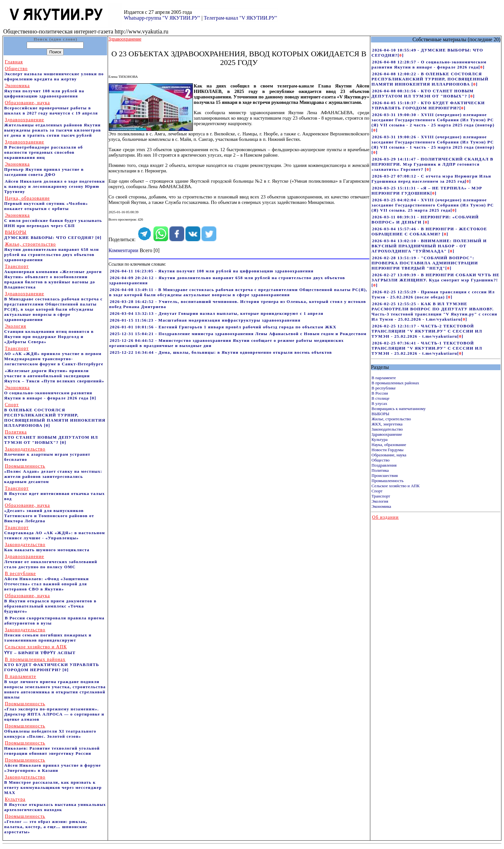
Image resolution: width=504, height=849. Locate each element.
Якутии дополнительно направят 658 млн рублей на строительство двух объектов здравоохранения (52, 252)
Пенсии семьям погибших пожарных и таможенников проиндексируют (48, 635)
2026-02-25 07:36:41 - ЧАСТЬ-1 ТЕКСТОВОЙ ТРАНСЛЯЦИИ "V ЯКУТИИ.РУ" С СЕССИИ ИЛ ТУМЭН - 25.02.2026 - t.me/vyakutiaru (427, 348)
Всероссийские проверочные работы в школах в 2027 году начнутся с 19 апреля (51, 108)
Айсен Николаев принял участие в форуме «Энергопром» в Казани (53, 765)
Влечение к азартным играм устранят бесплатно (47, 454)
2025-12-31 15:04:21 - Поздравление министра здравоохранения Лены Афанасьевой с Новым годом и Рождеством (238, 334)
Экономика (381, 506)
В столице (381, 398)
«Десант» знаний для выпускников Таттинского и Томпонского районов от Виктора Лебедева (49, 513)
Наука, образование (389, 445)
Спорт (377, 491)
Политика (380, 470)
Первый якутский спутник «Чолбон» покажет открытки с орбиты (46, 203)
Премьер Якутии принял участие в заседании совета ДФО (44, 169)
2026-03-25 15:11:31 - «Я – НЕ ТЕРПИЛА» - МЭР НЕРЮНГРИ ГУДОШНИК (427, 191)
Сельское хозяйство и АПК (396, 486)
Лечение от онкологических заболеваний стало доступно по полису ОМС (51, 562)
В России (380, 393)
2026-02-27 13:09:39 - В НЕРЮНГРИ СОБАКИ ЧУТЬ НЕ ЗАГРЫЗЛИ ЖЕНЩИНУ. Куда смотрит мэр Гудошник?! (436, 277)
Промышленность (388, 481)
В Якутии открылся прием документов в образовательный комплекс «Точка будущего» (50, 603)
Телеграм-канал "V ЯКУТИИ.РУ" (240, 18)
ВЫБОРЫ (380, 414)
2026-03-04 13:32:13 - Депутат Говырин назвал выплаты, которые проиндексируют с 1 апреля (217, 313)
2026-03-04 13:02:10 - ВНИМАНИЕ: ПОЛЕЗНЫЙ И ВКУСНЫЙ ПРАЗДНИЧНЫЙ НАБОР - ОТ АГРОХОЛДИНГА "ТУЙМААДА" (429, 246)
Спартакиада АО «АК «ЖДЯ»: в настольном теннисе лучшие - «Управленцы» (55, 533)
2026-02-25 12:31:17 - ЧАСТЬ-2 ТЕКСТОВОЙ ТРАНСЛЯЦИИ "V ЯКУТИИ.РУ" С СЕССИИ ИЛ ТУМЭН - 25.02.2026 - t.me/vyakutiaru (427, 331)
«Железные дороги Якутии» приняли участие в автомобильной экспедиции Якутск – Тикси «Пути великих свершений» (54, 376)
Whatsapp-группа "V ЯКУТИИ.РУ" (162, 18)
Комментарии (124, 250)
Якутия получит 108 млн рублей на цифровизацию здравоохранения (44, 91)
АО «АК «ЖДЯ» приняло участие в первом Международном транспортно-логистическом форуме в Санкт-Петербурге (54, 356)
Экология (380, 501)
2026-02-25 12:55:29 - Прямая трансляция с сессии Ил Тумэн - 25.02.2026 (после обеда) (433, 294)
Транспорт (381, 496)
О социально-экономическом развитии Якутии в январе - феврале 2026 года (48, 393)
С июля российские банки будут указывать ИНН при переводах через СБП (53, 220)
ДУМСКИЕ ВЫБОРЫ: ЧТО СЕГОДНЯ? (49, 235)
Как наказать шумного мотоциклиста (47, 547)
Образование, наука (389, 455)
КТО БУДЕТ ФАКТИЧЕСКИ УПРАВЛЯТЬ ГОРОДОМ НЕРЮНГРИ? (52, 665)
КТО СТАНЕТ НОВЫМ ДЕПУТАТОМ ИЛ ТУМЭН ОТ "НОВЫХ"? (51, 437)
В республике (384, 388)
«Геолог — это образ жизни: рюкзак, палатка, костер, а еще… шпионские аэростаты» (46, 824)
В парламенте (384, 378)
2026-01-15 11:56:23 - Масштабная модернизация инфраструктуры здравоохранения (205, 320)
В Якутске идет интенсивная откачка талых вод (54, 493)
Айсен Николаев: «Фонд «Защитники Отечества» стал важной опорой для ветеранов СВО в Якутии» (47, 581)
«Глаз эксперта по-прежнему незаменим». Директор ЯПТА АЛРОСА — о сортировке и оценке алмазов (54, 712)
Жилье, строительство (391, 419)
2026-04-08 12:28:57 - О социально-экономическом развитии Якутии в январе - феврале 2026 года (429, 64)
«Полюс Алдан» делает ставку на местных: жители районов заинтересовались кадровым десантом (53, 474)
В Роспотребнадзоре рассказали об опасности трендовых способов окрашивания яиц (44, 150)
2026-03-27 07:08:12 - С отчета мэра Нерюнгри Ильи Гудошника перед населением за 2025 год (431, 179)
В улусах (379, 403)
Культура (380, 439)
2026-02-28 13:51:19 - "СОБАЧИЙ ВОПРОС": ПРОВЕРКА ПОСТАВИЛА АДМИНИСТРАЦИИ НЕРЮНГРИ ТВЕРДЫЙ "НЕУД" (425, 263)
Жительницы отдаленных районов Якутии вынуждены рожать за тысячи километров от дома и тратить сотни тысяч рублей (53, 128)
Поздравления (384, 465)
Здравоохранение (387, 434)
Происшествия (385, 475)
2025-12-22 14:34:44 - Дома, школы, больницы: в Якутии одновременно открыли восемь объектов (221, 352)
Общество (381, 460)
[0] (99, 237)
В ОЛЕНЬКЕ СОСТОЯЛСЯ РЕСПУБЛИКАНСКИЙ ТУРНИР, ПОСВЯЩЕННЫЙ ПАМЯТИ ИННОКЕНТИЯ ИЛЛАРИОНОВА (55, 415)
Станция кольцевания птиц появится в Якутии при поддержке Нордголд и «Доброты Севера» (49, 334)
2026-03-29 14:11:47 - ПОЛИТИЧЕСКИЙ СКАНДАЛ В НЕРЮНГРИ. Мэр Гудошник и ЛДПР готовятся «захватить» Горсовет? (432, 164)
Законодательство (387, 429)
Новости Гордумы (388, 450)
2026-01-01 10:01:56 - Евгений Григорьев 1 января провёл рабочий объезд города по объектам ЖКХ (223, 327)
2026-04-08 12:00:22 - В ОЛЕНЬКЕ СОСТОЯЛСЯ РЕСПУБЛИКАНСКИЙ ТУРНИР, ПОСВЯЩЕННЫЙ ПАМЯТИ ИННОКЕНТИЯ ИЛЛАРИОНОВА (430, 79)
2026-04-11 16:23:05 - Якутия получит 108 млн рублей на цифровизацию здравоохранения (212, 271)
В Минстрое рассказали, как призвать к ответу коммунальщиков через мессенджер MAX (53, 785)
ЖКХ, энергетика (387, 424)
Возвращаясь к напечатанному (399, 409)
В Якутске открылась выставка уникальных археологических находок (55, 804)
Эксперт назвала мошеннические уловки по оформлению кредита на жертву (54, 74)
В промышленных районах (395, 383)
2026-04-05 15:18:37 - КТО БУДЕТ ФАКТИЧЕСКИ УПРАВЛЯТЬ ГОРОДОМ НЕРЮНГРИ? (428, 105)
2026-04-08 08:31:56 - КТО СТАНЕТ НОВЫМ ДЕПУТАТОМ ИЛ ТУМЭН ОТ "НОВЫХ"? (423, 93)
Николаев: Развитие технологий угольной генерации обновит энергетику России (52, 748)
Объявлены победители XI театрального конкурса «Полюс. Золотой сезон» (50, 731)
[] (401, 55)
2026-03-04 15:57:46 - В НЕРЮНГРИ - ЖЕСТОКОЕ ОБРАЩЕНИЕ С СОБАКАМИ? (429, 231)
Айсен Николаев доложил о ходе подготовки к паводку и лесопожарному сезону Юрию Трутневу (55, 186)
